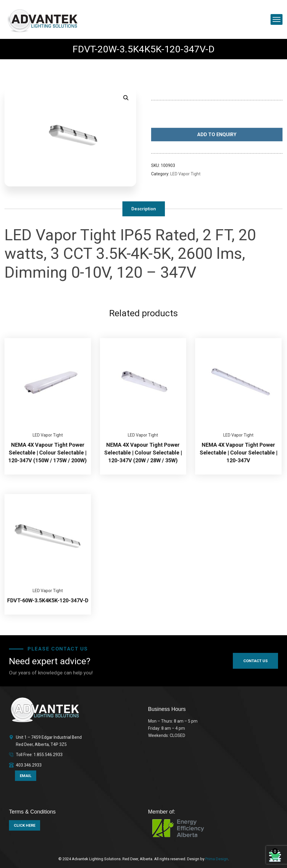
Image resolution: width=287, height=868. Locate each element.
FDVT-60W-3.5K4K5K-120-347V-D (48, 600)
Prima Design (216, 859)
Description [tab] (144, 209)
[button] (126, 98)
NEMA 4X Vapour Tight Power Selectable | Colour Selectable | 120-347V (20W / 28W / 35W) (143, 453)
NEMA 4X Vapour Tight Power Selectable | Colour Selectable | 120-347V (239, 453)
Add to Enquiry (217, 135)
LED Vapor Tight (185, 174)
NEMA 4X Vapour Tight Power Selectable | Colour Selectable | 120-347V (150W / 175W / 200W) (48, 453)
